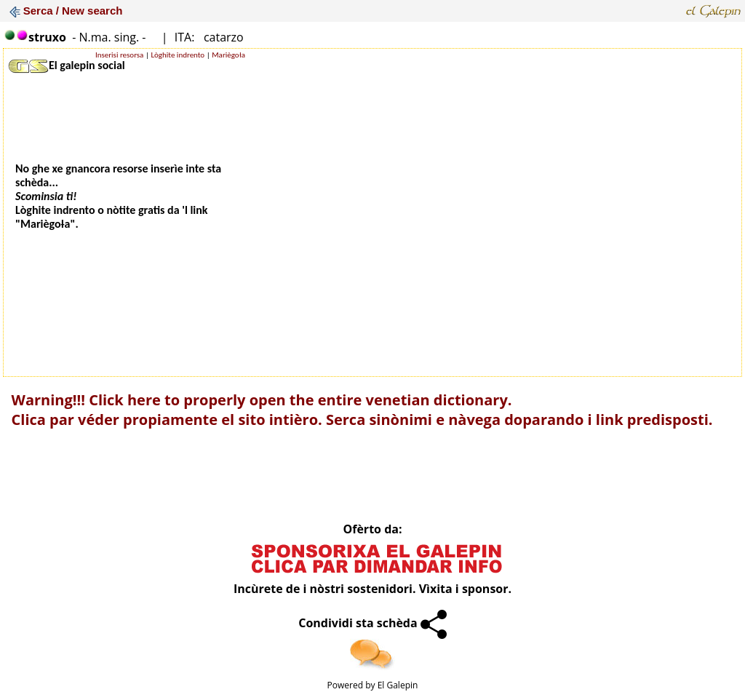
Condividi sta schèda (372, 623)
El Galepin (398, 685)
